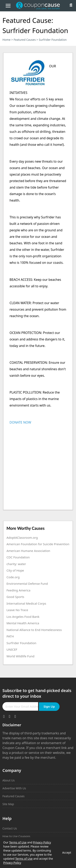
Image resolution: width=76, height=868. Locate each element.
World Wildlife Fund (20, 656)
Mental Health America (23, 623)
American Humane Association (28, 551)
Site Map (8, 804)
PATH (10, 636)
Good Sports (15, 597)
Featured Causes (25, 40)
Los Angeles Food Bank (23, 617)
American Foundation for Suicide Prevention (38, 544)
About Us (9, 780)
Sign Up (49, 706)
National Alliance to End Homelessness (34, 630)
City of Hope (15, 570)
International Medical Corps (26, 603)
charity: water (16, 564)
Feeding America (18, 590)
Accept (67, 852)
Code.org (13, 577)
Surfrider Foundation (21, 643)
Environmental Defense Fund (27, 584)
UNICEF (12, 649)
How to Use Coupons (16, 836)
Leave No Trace (17, 610)
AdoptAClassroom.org (22, 538)
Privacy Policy (42, 842)
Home (6, 40)
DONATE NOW (20, 422)
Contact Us (10, 828)
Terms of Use (18, 842)
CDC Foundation (18, 557)
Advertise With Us (14, 788)
